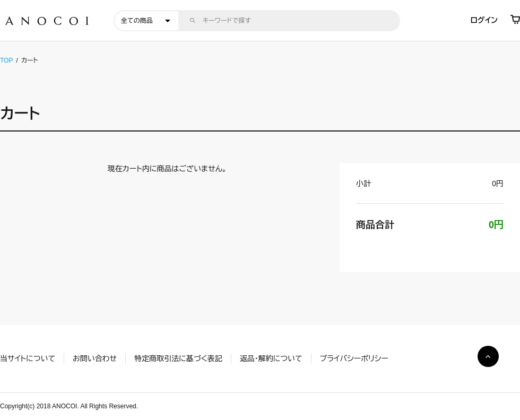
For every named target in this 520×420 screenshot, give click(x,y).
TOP (6, 60)
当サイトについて (28, 358)
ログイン (484, 20)
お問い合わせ (95, 358)
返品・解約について (271, 358)
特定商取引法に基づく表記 (178, 358)
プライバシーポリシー (354, 358)
